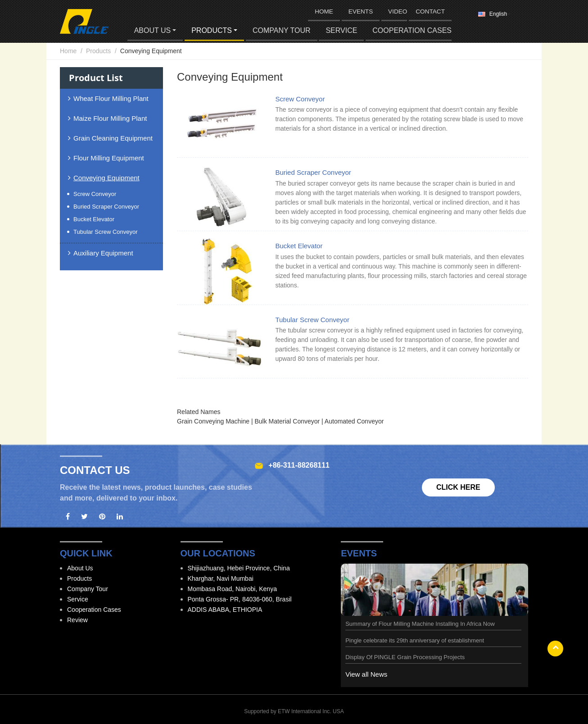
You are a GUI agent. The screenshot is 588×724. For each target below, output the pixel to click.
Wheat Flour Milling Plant (111, 98)
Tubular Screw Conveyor (312, 320)
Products (98, 51)
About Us (80, 568)
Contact (430, 11)
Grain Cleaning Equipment (113, 138)
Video (398, 11)
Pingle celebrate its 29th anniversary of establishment (415, 640)
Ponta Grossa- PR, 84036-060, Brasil (240, 599)
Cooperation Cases (412, 30)
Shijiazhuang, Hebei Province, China (239, 568)
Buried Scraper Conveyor (313, 172)
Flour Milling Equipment (109, 158)
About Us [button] (153, 30)
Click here (458, 487)
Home (68, 51)
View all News (366, 674)
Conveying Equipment (106, 178)
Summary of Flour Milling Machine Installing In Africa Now (420, 624)
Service (341, 30)
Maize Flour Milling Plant (110, 118)
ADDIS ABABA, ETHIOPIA (225, 610)
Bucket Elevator (299, 246)
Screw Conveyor (300, 99)
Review (77, 620)
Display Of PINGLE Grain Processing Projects (405, 657)
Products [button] (212, 30)
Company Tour (282, 30)
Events (361, 11)
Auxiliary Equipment (103, 253)
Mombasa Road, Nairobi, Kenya (232, 589)
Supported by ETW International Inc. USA (294, 711)
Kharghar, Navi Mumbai (221, 578)
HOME (324, 11)
